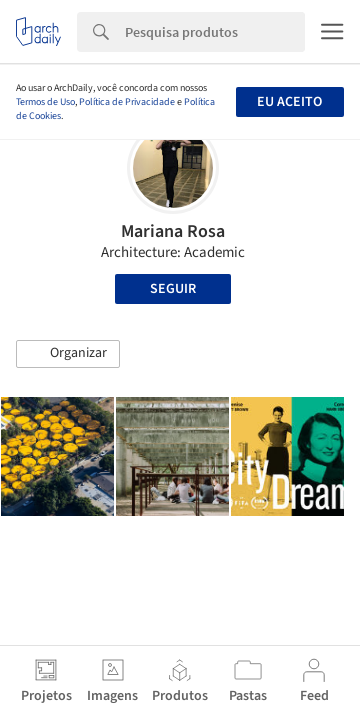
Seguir (173, 289)
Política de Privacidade (127, 102)
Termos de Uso (45, 102)
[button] (68, 354)
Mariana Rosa (173, 231)
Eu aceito (289, 102)
